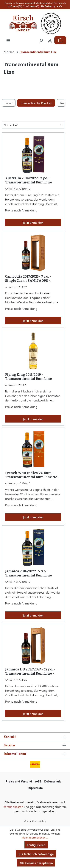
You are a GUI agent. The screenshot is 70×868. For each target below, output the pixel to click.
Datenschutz (53, 781)
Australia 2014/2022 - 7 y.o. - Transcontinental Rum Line (28, 180)
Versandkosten (13, 807)
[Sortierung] (33, 125)
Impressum (35, 788)
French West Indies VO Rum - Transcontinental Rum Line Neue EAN (33, 475)
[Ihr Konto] (50, 40)
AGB (38, 781)
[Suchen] (41, 40)
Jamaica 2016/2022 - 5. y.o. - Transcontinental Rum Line (28, 573)
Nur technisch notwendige (36, 854)
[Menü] (8, 40)
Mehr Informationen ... (35, 837)
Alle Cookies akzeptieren (36, 863)
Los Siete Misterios (43, 103)
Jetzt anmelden (33, 222)
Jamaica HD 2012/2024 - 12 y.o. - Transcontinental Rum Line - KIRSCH (30, 671)
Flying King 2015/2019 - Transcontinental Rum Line (28, 377)
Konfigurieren (36, 845)
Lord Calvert (17, 103)
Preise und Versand (19, 781)
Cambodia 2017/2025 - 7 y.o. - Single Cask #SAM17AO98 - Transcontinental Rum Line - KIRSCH (29, 279)
